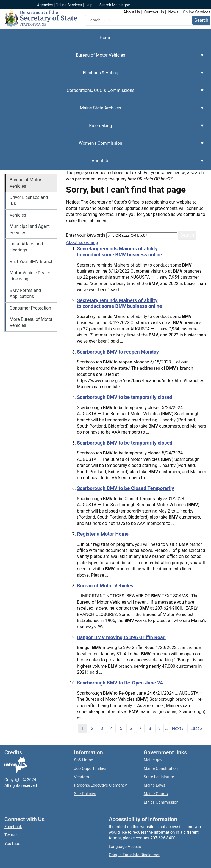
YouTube (12, 844)
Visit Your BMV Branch (32, 262)
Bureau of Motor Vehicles (102, 58)
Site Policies (85, 794)
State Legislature (159, 777)
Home (105, 38)
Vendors (81, 777)
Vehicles (18, 215)
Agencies (45, 5)
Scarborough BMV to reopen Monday (118, 352)
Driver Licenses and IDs (29, 200)
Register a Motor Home (103, 534)
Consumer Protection (30, 308)
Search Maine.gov (114, 5)
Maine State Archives (102, 111)
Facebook (13, 827)
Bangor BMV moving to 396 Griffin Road (121, 637)
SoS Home (84, 760)
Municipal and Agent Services (30, 229)
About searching (82, 243)
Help (89, 5)
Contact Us (154, 12)
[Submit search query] (201, 20)
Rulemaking (102, 129)
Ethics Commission (161, 802)
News (173, 12)
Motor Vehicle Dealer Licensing (30, 276)
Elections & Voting (102, 76)
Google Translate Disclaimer (134, 855)
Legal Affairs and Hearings (26, 247)
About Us (132, 12)
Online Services (69, 5)
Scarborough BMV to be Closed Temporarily (126, 488)
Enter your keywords (86, 235)
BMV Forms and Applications (25, 293)
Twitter (11, 835)
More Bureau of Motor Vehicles (31, 322)
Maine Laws (155, 785)
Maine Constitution (161, 768)
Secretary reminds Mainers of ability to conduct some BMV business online (120, 252)
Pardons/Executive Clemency (100, 785)
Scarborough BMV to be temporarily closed (125, 397)
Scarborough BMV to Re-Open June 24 (120, 683)
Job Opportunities (90, 768)
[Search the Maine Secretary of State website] (114, 20)
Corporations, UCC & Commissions (102, 94)
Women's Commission (102, 146)
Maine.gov (153, 760)
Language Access (125, 847)
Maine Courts (156, 794)
